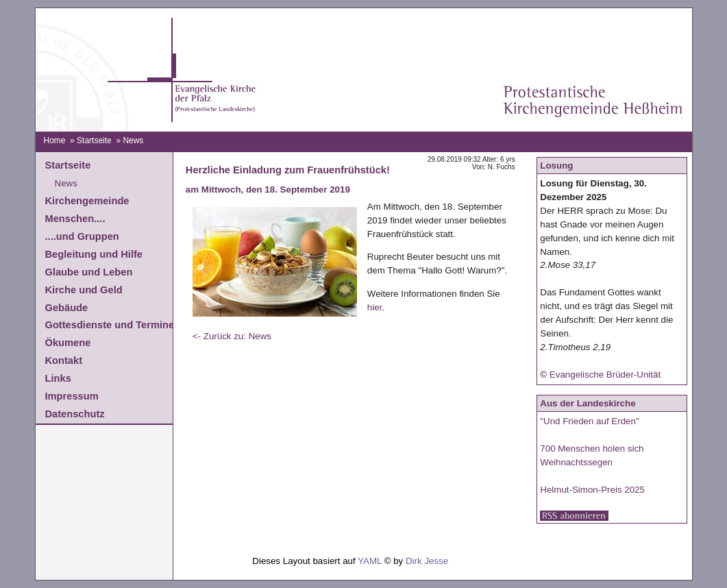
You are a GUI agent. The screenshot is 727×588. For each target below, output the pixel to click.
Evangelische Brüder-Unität (605, 375)
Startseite (94, 140)
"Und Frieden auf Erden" (589, 421)
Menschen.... (75, 219)
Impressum (72, 396)
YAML (370, 561)
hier (375, 307)
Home (54, 140)
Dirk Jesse (427, 561)
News (66, 183)
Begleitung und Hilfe (94, 254)
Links (58, 378)
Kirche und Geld (84, 290)
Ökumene (68, 343)
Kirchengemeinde (87, 201)
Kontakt (64, 360)
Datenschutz (75, 414)
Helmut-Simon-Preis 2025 (592, 490)
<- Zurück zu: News (232, 336)
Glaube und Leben (89, 272)
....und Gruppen (82, 236)
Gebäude (67, 308)
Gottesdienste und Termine (110, 325)
